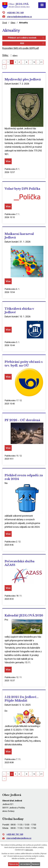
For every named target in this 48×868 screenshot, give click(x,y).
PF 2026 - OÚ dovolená (22, 420)
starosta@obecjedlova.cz (19, 17)
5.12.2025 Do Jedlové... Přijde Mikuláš (22, 699)
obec (15, 55)
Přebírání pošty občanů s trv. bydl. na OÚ (24, 364)
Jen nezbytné (25, 864)
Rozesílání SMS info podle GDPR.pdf (21, 48)
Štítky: (5, 55)
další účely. (29, 850)
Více (8, 161)
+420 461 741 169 (15, 13)
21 (41, 62)
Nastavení (36, 864)
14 (34, 62)
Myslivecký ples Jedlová (23, 79)
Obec (13, 23)
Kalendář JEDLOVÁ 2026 (24, 615)
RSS (32, 43)
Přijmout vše (13, 864)
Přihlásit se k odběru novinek (26, 38)
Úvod (5, 23)
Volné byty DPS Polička (22, 189)
